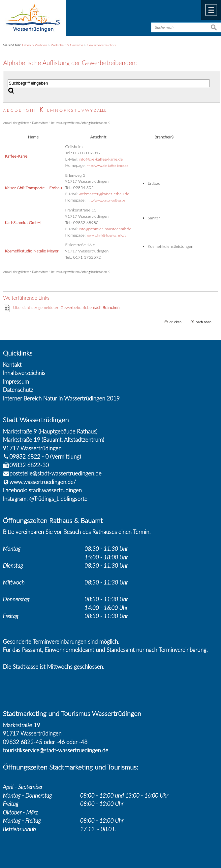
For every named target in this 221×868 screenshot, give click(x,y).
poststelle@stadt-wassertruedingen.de (56, 473)
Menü (211, 10)
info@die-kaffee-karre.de (101, 159)
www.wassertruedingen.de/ (43, 482)
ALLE (102, 110)
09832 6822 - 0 (26, 456)
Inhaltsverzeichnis (24, 373)
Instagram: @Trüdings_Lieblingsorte (45, 499)
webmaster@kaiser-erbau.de (104, 194)
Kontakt (12, 365)
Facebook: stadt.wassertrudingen (42, 490)
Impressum (16, 381)
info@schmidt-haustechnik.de (105, 229)
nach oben (203, 322)
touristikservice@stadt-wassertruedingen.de (56, 750)
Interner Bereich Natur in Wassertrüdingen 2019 (61, 398)
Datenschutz (18, 390)
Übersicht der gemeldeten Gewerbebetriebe (66, 307)
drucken (175, 322)
